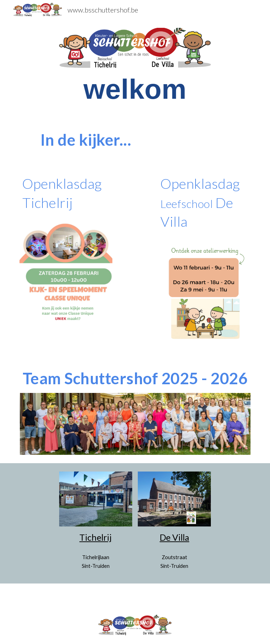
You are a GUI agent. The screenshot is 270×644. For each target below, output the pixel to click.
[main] (135, 89)
